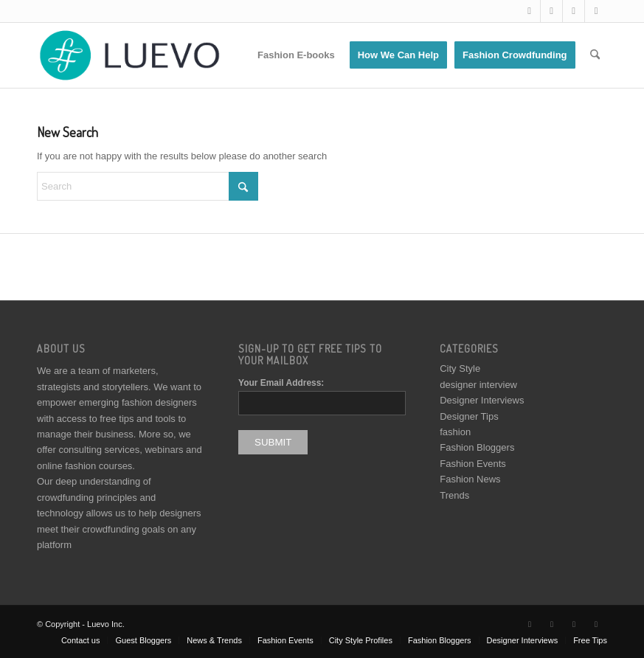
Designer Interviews (482, 400)
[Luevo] (128, 55)
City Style (460, 368)
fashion (455, 432)
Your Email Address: (281, 383)
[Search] (595, 55)
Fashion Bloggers (477, 447)
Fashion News (470, 479)
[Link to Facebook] (551, 11)
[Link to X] (529, 11)
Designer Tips (469, 416)
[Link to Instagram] (574, 11)
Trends (454, 495)
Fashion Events (473, 464)
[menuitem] (296, 55)
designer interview (478, 385)
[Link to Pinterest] (596, 11)
